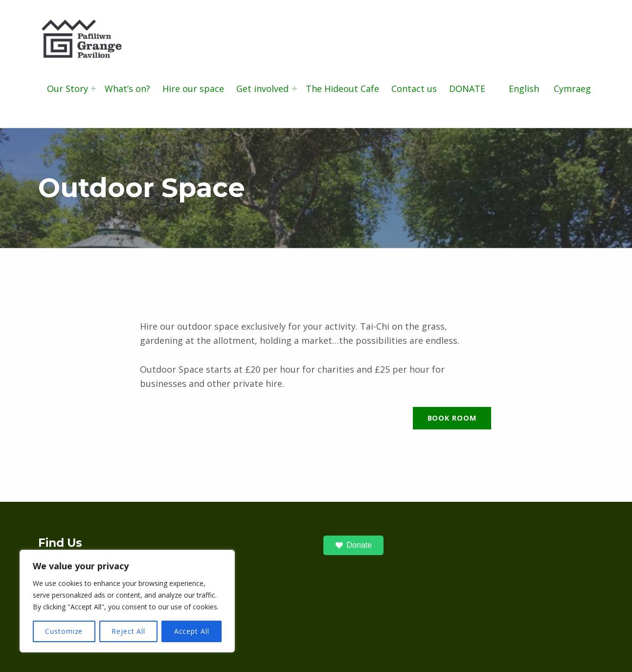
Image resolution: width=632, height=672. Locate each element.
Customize (64, 631)
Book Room (452, 418)
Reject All (128, 631)
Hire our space (193, 89)
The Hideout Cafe (342, 89)
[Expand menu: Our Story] (93, 89)
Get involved (262, 89)
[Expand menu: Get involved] (294, 89)
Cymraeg (572, 89)
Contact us (414, 89)
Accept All (192, 631)
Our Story (68, 89)
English (524, 89)
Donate (354, 545)
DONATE (467, 89)
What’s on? (127, 89)
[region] (127, 601)
